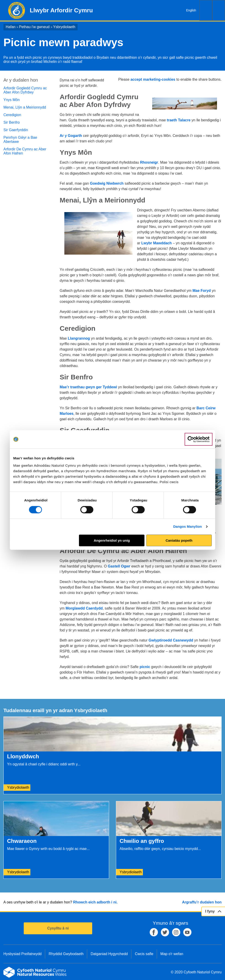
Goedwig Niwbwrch (107, 183)
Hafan (11, 27)
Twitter (165, 932)
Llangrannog (79, 338)
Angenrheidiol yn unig (112, 540)
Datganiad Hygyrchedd (109, 954)
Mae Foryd (202, 291)
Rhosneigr (149, 162)
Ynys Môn (12, 100)
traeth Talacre (179, 120)
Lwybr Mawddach (156, 243)
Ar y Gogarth (71, 136)
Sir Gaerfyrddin (16, 130)
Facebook (154, 932)
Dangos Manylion (188, 526)
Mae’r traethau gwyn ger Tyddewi (88, 387)
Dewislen (219, 10)
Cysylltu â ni (58, 928)
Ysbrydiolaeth (64, 27)
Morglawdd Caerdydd (84, 608)
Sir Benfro (12, 122)
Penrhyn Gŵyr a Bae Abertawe (20, 140)
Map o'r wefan (172, 954)
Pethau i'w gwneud (34, 27)
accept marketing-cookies (153, 79)
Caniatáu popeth (179, 540)
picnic (145, 667)
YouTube (187, 932)
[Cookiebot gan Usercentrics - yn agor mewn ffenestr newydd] (199, 439)
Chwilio (206, 10)
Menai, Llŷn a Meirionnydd (25, 107)
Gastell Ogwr (119, 566)
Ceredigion (12, 115)
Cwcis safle (144, 954)
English (191, 10)
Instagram (176, 932)
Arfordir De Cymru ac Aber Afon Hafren (25, 151)
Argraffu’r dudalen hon (202, 902)
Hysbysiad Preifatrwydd (22, 954)
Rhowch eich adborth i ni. (95, 902)
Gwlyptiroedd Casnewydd (171, 640)
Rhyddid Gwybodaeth (66, 954)
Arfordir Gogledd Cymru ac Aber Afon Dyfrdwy (25, 90)
